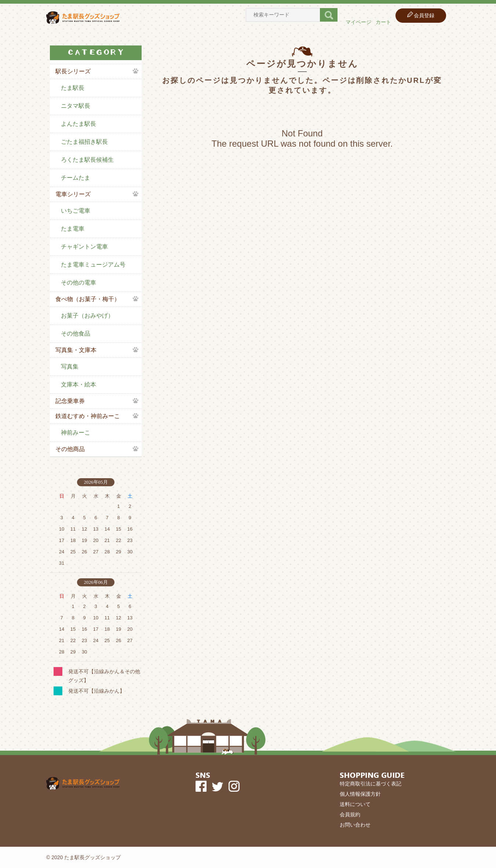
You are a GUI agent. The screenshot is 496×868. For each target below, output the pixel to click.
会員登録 (424, 15)
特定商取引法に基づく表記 (371, 784)
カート (383, 22)
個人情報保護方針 (360, 794)
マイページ (358, 22)
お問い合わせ (355, 825)
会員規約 (350, 814)
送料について (355, 804)
